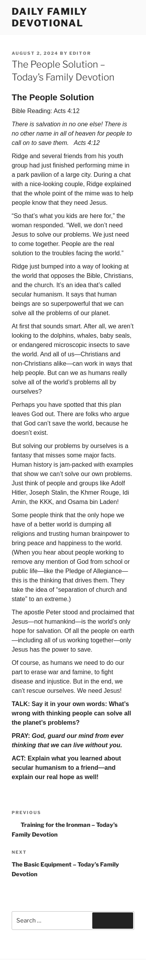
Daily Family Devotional (50, 17)
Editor (80, 53)
